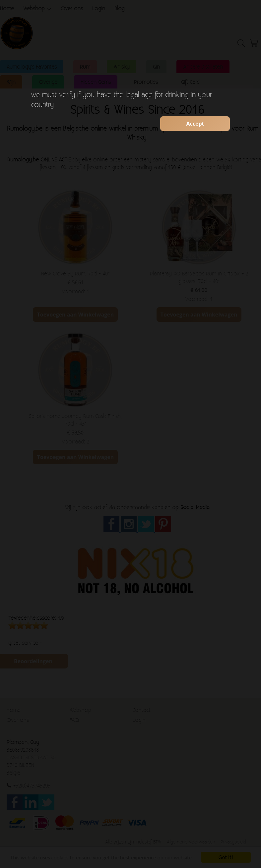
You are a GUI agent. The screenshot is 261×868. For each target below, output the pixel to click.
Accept (195, 124)
